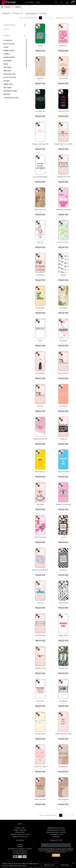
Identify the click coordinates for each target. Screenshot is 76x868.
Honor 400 (56, 837)
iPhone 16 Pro (20, 832)
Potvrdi (56, 855)
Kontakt (20, 847)
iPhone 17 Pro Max (20, 830)
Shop (38, 2)
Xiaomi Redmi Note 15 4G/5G (56, 830)
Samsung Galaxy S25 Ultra (20, 834)
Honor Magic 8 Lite (56, 834)
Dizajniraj (30, 2)
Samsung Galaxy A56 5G (56, 828)
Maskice (18, 7)
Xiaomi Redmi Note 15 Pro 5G (56, 832)
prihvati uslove (49, 865)
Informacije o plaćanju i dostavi (20, 849)
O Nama (20, 844)
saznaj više (65, 865)
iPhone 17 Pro (20, 828)
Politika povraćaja (20, 853)
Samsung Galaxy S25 (20, 837)
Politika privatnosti (20, 851)
